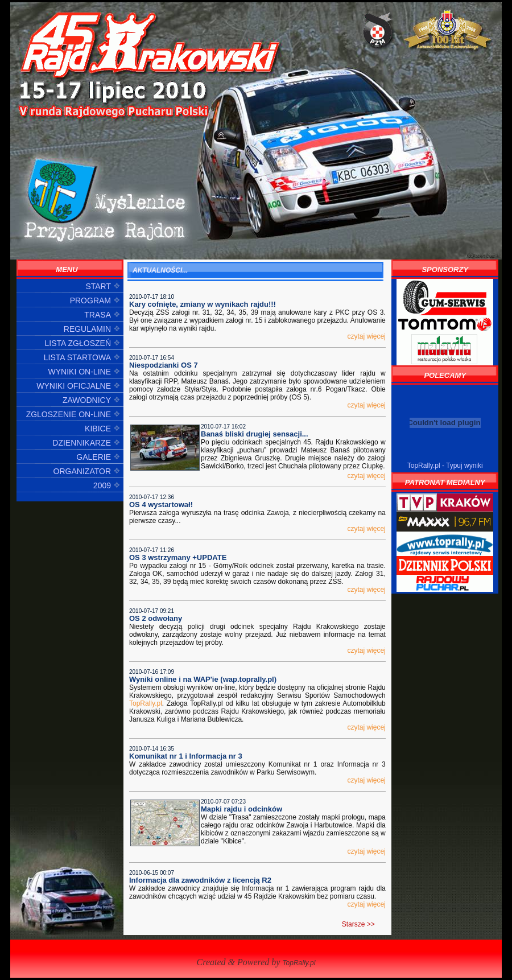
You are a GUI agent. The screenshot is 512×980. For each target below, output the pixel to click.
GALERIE (94, 457)
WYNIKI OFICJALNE (74, 386)
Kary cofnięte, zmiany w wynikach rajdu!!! (203, 304)
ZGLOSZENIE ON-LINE (69, 414)
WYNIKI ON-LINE (80, 372)
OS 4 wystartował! (161, 505)
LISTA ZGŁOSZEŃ (78, 343)
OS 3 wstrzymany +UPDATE (178, 557)
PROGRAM (90, 300)
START (98, 286)
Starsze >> (358, 924)
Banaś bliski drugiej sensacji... (255, 434)
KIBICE (98, 429)
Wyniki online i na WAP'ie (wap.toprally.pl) (203, 679)
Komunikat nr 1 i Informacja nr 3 (186, 756)
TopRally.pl (146, 703)
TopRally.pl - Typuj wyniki (445, 466)
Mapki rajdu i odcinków (241, 809)
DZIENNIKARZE (82, 443)
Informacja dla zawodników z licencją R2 (200, 880)
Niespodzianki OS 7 (164, 365)
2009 (102, 485)
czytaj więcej (366, 336)
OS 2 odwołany (156, 618)
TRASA (98, 315)
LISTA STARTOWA (77, 357)
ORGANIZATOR (82, 471)
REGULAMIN (87, 329)
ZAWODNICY (87, 400)
